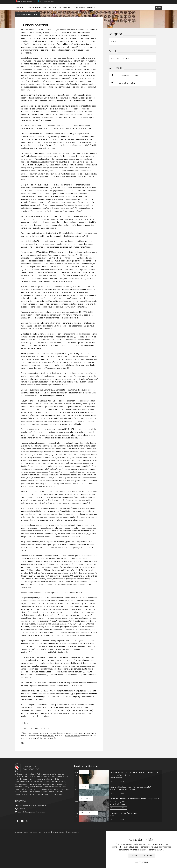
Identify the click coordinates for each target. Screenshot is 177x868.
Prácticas (47, 18)
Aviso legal (47, 865)
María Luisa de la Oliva (39, 23)
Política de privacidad (59, 865)
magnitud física (49, 768)
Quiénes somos (79, 18)
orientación (52, 771)
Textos (29, 23)
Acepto (134, 856)
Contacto (91, 18)
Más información (142, 862)
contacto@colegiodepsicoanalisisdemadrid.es (31, 844)
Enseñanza (19, 18)
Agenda (158, 18)
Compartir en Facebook (123, 108)
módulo (27, 771)
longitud (35, 771)
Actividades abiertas (33, 18)
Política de (73, 865)
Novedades (67, 18)
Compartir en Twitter (122, 115)
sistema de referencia (72, 768)
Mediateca (57, 18)
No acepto (148, 856)
